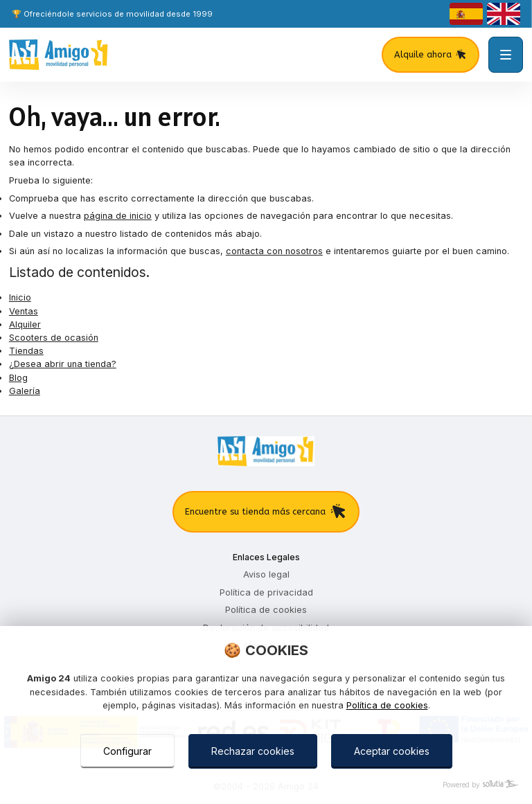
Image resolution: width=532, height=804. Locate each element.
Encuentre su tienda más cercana (266, 512)
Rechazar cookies (253, 751)
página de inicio (118, 216)
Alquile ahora (431, 55)
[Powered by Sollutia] (266, 785)
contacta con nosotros (274, 251)
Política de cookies (387, 705)
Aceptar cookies (392, 751)
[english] (504, 14)
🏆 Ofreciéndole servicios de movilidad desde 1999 (112, 14)
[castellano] (466, 14)
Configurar (127, 751)
